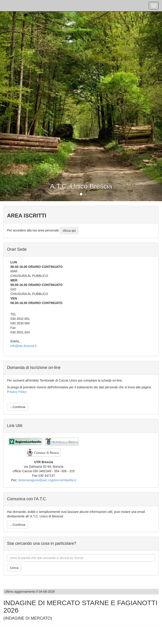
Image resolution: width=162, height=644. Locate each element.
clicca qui (69, 231)
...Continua (18, 407)
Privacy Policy (17, 392)
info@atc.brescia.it (23, 346)
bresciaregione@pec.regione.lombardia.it (47, 480)
